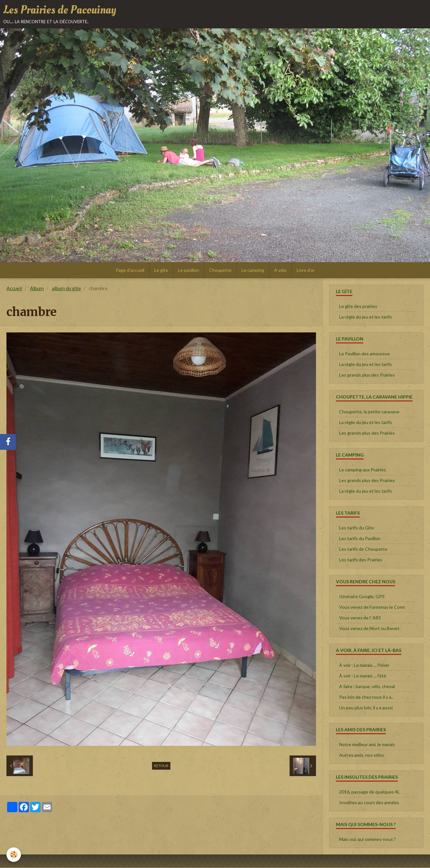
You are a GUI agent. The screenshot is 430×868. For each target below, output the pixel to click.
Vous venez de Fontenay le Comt (372, 607)
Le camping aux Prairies (363, 470)
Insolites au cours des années (369, 803)
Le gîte (161, 270)
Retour (161, 766)
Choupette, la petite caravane (369, 412)
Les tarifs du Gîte (357, 528)
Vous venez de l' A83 (360, 618)
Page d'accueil (130, 270)
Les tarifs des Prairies (361, 560)
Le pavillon (189, 270)
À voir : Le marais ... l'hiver (364, 665)
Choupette (220, 270)
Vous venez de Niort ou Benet (369, 629)
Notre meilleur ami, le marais (367, 745)
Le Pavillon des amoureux (364, 354)
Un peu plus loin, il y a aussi (366, 708)
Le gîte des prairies (358, 306)
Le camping (253, 270)
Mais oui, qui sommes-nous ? (368, 839)
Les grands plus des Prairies (367, 375)
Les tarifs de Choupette (363, 549)
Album (37, 289)
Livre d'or (306, 270)
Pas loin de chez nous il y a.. (366, 697)
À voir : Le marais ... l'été (363, 676)
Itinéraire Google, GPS (362, 597)
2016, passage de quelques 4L (369, 792)
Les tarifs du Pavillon (360, 539)
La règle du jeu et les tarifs (366, 317)
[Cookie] (14, 855)
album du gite (66, 289)
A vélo (280, 270)
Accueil (14, 289)
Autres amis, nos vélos (362, 755)
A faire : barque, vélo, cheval (367, 687)
